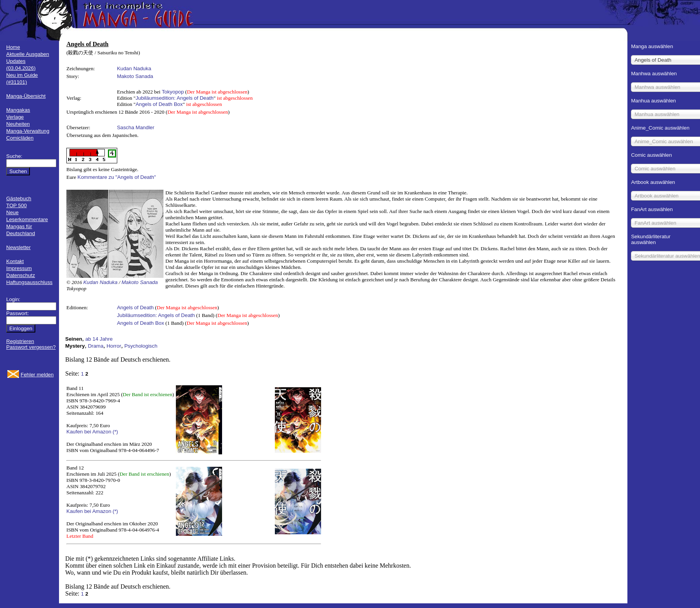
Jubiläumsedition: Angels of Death (175, 98)
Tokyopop (173, 92)
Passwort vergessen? (31, 347)
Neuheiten (18, 124)
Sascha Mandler (135, 127)
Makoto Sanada (135, 76)
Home (13, 47)
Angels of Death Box (159, 104)
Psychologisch (141, 346)
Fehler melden (37, 375)
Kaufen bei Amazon (89, 432)
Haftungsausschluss (29, 282)
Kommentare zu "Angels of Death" (117, 177)
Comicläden (20, 138)
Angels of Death (135, 307)
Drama (96, 346)
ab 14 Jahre (99, 339)
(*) (115, 432)
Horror (114, 346)
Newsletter (18, 247)
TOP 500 (17, 205)
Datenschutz (21, 275)
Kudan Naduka (134, 68)
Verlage (15, 117)
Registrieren (20, 341)
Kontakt (15, 261)
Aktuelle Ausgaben (28, 54)
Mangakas (18, 110)
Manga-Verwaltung (28, 131)
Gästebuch (19, 198)
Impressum (19, 268)
